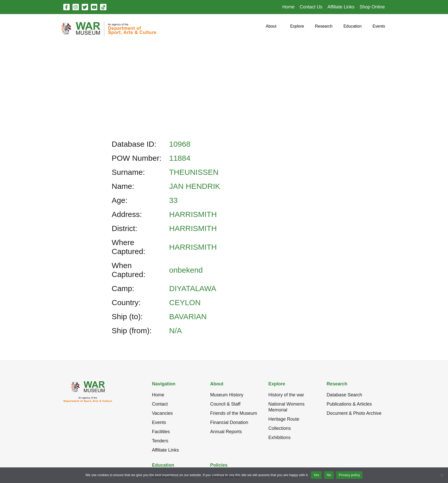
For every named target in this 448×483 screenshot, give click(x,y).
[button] (271, 28)
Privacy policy (349, 475)
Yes (316, 475)
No (329, 475)
